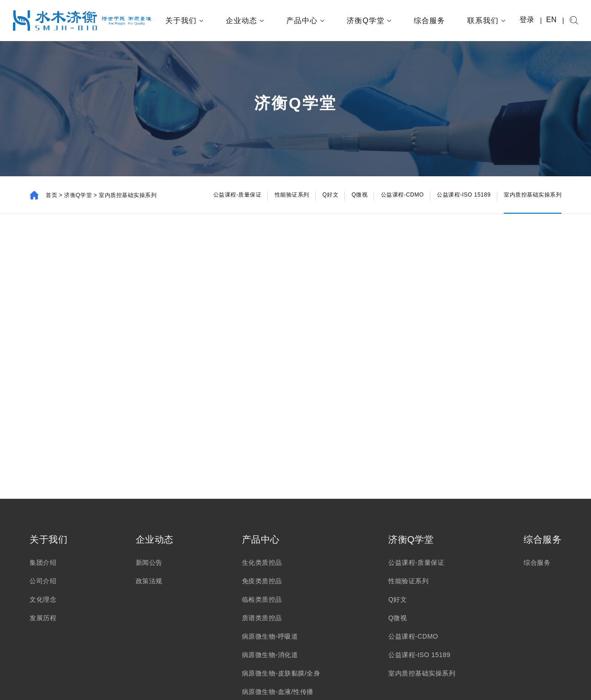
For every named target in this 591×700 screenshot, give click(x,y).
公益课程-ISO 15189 (419, 655)
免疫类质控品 (262, 581)
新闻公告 (149, 562)
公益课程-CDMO (413, 636)
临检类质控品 (262, 599)
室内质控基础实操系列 (422, 673)
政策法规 (149, 581)
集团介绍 (43, 562)
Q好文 (398, 599)
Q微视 (398, 618)
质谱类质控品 (262, 618)
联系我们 (486, 21)
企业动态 (245, 21)
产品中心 (305, 21)
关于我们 (184, 21)
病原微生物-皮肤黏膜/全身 (281, 673)
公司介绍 (43, 581)
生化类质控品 (262, 562)
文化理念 (43, 599)
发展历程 (43, 618)
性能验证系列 (408, 581)
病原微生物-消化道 (270, 655)
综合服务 (429, 21)
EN (552, 20)
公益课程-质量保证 (416, 562)
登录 (527, 20)
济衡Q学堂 (369, 21)
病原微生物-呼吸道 (270, 636)
